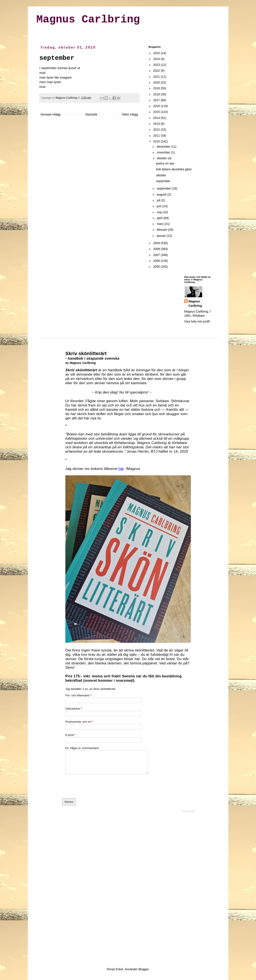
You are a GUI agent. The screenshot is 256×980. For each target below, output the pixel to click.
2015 (157, 112)
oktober (162, 158)
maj (160, 212)
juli (159, 200)
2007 (157, 255)
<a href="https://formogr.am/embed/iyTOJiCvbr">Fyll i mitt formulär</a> (128, 649)
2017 (157, 100)
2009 (157, 243)
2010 (157, 141)
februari (162, 230)
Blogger (144, 969)
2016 (157, 106)
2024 (157, 59)
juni (160, 206)
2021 (157, 77)
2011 (157, 136)
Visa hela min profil (197, 321)
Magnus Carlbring (88, 20)
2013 (157, 124)
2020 (157, 82)
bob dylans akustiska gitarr (174, 169)
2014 (157, 118)
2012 (157, 130)
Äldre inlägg (130, 114)
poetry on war (165, 163)
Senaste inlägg (51, 114)
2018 (157, 94)
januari (162, 236)
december (164, 147)
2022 (157, 71)
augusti (162, 194)
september (163, 181)
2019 (157, 88)
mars (161, 224)
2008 (157, 249)
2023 (157, 65)
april (160, 218)
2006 (157, 261)
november (164, 152)
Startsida (91, 114)
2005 (157, 267)
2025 (157, 53)
